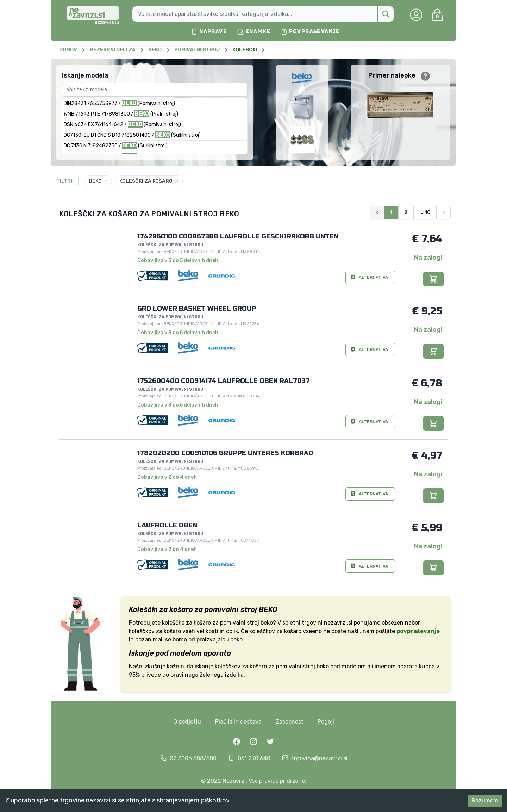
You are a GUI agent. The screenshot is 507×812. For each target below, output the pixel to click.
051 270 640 (254, 758)
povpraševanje (418, 631)
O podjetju (187, 722)
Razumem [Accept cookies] (485, 801)
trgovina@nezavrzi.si (320, 758)
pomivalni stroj (296, 666)
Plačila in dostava (238, 722)
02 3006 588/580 (193, 758)
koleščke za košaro (186, 623)
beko (323, 666)
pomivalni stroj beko (246, 623)
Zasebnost (290, 722)
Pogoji (326, 722)
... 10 (425, 213)
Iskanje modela (85, 75)
